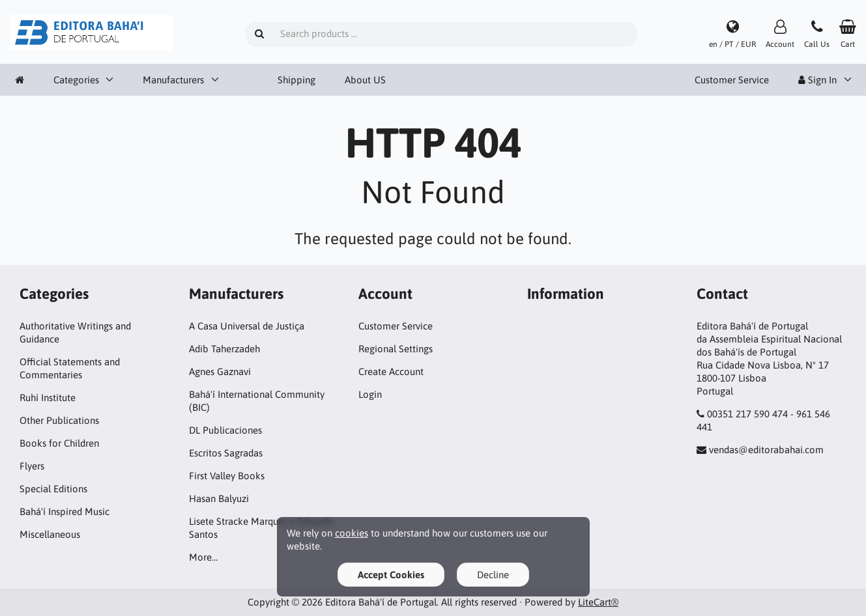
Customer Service (732, 80)
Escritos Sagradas (226, 453)
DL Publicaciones (225, 430)
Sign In (817, 80)
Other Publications (59, 420)
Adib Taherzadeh (224, 349)
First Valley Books (227, 476)
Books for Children (59, 443)
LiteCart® (598, 602)
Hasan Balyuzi (219, 498)
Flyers (32, 466)
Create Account (391, 371)
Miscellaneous (50, 534)
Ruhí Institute (48, 398)
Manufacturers (173, 80)
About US (365, 80)
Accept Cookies (391, 575)
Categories (76, 80)
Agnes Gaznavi (220, 371)
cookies (352, 533)
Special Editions (53, 489)
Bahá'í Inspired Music (65, 511)
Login (370, 394)
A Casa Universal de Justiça (247, 326)
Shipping (296, 80)
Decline (493, 575)
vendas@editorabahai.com (766, 450)
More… (203, 557)
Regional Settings (396, 349)
